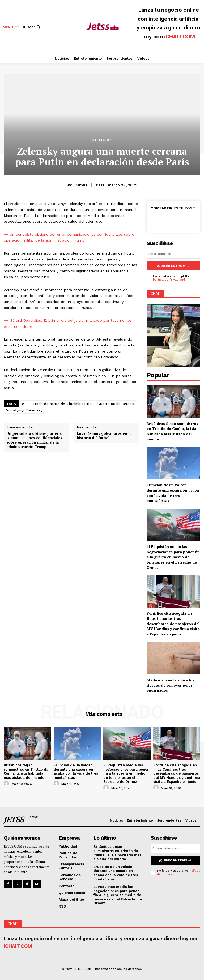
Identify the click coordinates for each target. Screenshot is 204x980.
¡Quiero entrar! (173, 266)
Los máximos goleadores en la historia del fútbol (104, 436)
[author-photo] (7, 784)
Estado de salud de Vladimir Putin (61, 404)
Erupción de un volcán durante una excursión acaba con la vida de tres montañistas (173, 493)
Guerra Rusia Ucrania (116, 404)
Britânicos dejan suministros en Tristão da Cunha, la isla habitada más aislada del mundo (172, 431)
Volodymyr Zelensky (24, 410)
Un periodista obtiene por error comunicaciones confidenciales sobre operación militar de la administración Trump (35, 440)
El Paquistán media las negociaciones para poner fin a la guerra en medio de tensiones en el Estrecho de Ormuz (173, 557)
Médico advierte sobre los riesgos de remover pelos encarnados (170, 685)
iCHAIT (156, 293)
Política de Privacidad (169, 280)
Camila (81, 185)
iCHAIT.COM (180, 37)
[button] (32, 27)
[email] (173, 254)
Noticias (102, 140)
